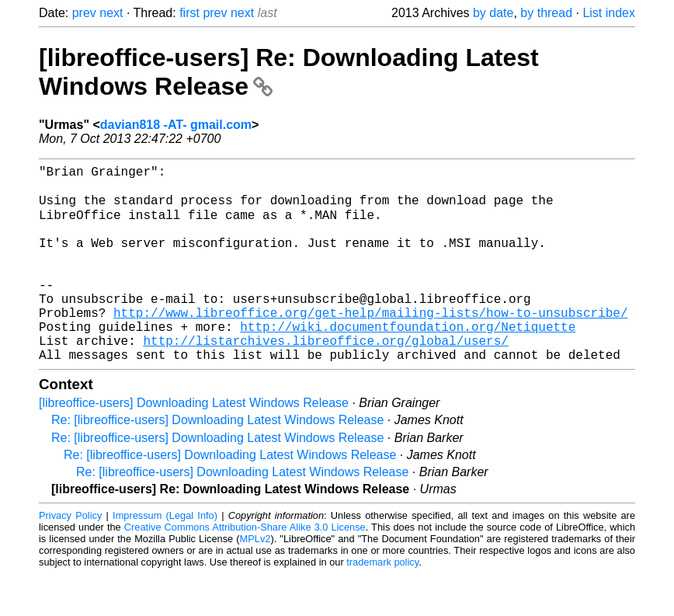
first (189, 13)
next (111, 13)
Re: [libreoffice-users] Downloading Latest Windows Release (217, 462)
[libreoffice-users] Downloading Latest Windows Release (194, 445)
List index (609, 13)
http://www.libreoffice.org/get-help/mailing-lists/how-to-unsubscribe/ (370, 345)
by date (493, 13)
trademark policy (382, 604)
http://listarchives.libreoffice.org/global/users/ (325, 379)
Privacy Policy (70, 557)
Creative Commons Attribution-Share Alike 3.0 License (245, 569)
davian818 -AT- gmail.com (176, 125)
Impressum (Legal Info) (165, 557)
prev (84, 13)
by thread (546, 13)
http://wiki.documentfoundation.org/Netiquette (408, 362)
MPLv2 (255, 581)
